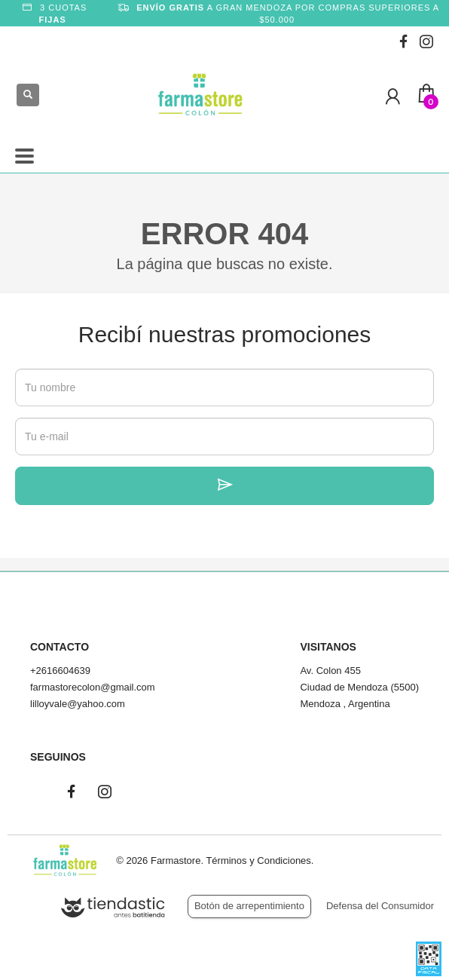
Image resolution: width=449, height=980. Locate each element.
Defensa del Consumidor (380, 906)
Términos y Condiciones (258, 861)
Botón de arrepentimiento (249, 906)
